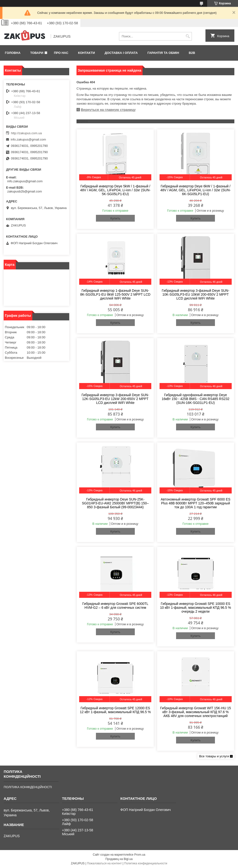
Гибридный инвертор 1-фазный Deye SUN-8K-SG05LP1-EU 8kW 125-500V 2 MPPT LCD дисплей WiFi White (115, 294)
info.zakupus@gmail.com (28, 139)
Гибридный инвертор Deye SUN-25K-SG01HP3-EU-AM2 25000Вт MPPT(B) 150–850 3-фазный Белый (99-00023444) (115, 503)
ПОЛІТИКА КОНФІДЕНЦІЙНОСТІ (28, 787)
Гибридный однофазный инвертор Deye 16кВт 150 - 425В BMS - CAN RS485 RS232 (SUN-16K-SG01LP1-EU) (196, 399)
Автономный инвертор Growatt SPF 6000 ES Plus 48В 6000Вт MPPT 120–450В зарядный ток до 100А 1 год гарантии (196, 503)
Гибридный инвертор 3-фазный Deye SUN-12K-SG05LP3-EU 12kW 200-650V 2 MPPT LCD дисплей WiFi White (115, 399)
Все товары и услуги (214, 756)
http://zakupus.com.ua (26, 133)
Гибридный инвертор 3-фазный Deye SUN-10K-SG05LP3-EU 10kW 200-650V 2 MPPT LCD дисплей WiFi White (195, 294)
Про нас (61, 53)
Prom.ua (140, 855)
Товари (37, 53)
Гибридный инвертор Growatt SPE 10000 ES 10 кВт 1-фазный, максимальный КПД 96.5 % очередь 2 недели (195, 608)
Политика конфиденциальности (146, 863)
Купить (115, 218)
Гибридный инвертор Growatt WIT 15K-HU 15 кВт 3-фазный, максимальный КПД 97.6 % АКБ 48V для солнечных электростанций (196, 712)
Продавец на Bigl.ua (119, 859)
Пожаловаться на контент (104, 863)
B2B (192, 53)
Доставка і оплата (121, 53)
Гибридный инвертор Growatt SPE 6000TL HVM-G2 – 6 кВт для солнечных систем (115, 606)
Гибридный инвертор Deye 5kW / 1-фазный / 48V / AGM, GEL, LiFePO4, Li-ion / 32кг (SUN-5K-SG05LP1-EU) (115, 190)
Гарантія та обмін (163, 53)
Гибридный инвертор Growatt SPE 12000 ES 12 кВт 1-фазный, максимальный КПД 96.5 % (115, 710)
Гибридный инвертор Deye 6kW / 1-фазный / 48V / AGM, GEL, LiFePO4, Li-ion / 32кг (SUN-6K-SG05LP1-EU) (195, 190)
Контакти (86, 53)
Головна (13, 53)
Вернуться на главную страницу (108, 110)
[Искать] (188, 36)
